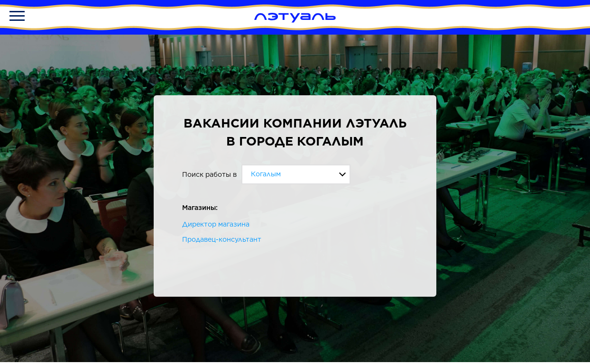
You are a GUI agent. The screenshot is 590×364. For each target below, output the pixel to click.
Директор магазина (216, 224)
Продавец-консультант (222, 239)
